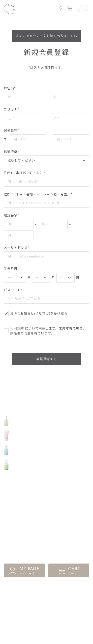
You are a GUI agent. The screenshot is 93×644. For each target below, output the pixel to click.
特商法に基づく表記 (61, 607)
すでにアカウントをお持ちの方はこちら (46, 36)
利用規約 (17, 328)
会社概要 (10, 625)
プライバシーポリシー (19, 616)
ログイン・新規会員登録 (40, 588)
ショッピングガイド (17, 607)
